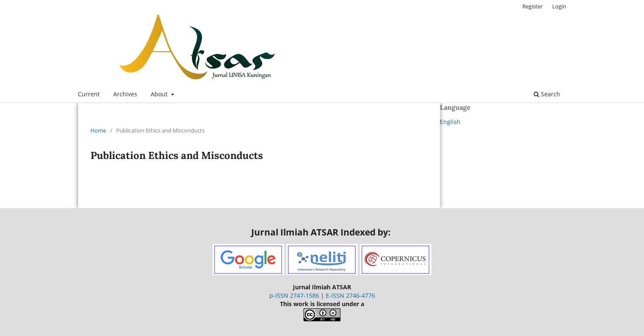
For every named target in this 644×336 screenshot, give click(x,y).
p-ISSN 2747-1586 (294, 295)
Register (532, 6)
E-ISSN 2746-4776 (350, 295)
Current (89, 94)
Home (98, 130)
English (450, 122)
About (160, 94)
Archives (125, 94)
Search (547, 94)
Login (559, 6)
